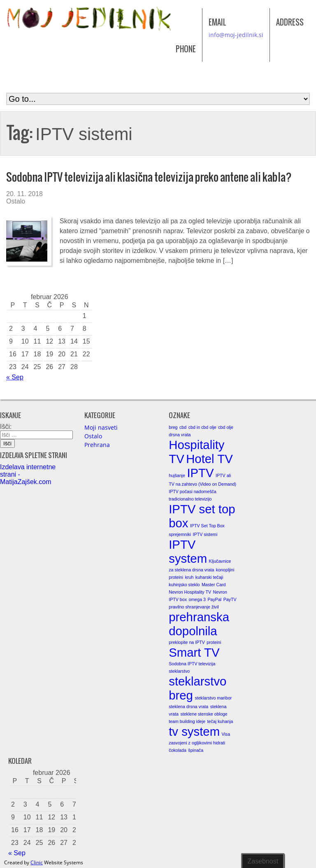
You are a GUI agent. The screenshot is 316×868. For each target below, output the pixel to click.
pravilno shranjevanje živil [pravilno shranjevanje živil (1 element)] (194, 607)
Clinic (37, 862)
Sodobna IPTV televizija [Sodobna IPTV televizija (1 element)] (192, 664)
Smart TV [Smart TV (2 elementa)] (194, 652)
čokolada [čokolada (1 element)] (178, 750)
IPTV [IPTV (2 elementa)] (200, 473)
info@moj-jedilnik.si (236, 35)
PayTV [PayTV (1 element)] (230, 599)
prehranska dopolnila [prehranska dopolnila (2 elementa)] (199, 624)
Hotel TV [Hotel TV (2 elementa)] (209, 459)
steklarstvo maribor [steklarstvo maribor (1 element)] (213, 698)
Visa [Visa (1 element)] (226, 734)
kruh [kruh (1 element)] (189, 577)
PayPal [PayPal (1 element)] (214, 599)
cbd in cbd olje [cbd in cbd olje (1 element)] (202, 427)
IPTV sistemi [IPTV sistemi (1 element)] (205, 534)
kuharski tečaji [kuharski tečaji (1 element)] (209, 577)
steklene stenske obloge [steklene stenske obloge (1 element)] (204, 714)
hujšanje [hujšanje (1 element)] (177, 475)
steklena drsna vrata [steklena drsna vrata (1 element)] (188, 707)
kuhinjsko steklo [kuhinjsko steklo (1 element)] (184, 585)
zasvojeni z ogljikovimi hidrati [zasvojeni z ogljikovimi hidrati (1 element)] (197, 743)
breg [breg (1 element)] (173, 427)
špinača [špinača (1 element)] (196, 750)
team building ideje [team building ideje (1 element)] (187, 721)
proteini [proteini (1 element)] (214, 642)
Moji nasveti (101, 427)
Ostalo (16, 201)
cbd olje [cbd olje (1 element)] (226, 427)
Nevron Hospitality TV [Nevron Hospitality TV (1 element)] (190, 592)
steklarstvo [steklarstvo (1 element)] (179, 671)
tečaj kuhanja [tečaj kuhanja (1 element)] (220, 721)
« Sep (15, 377)
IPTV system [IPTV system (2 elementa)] (188, 551)
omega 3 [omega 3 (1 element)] (197, 599)
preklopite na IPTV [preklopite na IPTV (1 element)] (187, 642)
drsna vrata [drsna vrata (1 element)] (180, 435)
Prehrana (97, 445)
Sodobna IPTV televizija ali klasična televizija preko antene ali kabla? (149, 177)
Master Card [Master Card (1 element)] (214, 585)
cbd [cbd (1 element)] (183, 427)
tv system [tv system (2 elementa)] (194, 731)
